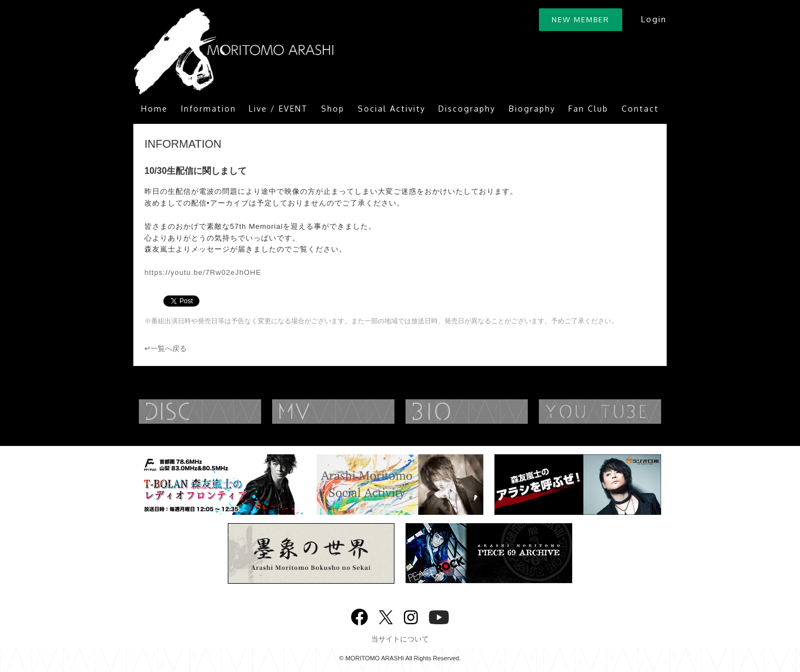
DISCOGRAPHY (222, 412)
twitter (386, 616)
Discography (467, 109)
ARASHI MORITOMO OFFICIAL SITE (233, 51)
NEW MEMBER (581, 19)
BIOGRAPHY (489, 412)
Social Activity (392, 109)
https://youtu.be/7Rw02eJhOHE (203, 272)
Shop (333, 109)
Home (154, 109)
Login (654, 19)
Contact (640, 109)
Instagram (411, 616)
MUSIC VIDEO (356, 412)
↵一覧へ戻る (166, 348)
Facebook (359, 615)
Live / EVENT (278, 109)
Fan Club (588, 109)
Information (209, 109)
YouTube (622, 412)
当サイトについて (400, 639)
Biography (532, 109)
